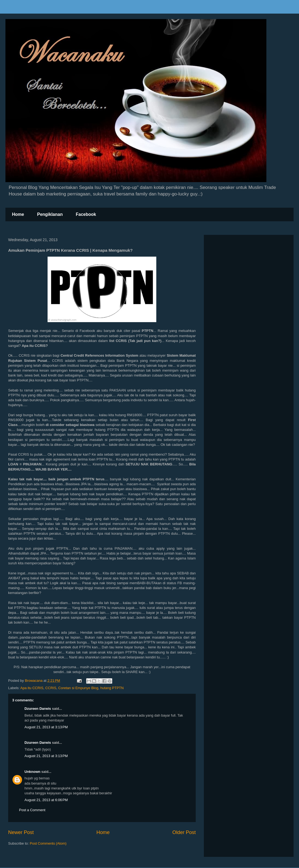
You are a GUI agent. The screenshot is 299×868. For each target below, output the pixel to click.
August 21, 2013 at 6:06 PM (46, 800)
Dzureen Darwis (38, 709)
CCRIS (51, 688)
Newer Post (21, 832)
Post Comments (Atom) (48, 843)
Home (18, 214)
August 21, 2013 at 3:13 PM (46, 727)
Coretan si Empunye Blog (78, 688)
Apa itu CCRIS (32, 688)
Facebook (86, 214)
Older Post (184, 832)
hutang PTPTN (112, 688)
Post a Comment (32, 810)
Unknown (32, 772)
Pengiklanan (50, 214)
